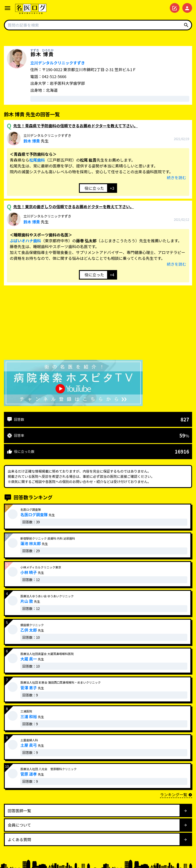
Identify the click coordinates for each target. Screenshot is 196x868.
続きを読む (176, 177)
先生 (47, 138)
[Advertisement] (98, 324)
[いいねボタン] (93, 188)
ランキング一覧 (176, 794)
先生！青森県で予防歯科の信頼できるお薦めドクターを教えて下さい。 (75, 126)
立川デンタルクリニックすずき (58, 63)
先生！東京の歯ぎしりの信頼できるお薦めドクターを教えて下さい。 (73, 206)
